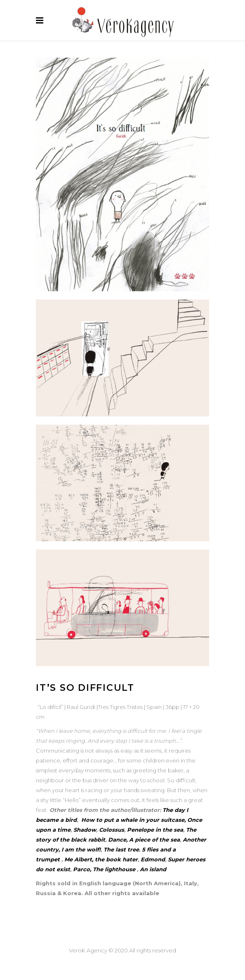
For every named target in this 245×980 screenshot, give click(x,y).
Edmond (153, 859)
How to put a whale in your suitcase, (133, 820)
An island (153, 869)
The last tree (121, 849)
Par (78, 869)
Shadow (85, 830)
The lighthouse (114, 869)
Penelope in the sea (155, 830)
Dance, (118, 840)
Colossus (112, 830)
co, (88, 869)
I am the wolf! (81, 849)
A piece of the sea (154, 840)
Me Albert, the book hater (101, 859)
